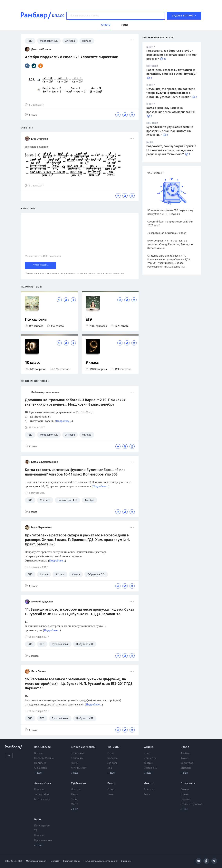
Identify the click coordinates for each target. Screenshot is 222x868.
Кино (147, 753)
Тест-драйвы (42, 794)
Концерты (150, 758)
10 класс (32, 363)
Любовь (112, 763)
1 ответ (31, 115)
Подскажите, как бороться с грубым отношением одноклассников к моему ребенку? (171, 55)
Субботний (78, 783)
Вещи (74, 799)
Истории (76, 790)
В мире (39, 753)
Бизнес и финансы (83, 747)
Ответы (112, 790)
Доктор (149, 783)
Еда (110, 768)
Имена (184, 794)
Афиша (149, 747)
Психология (36, 320)
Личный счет (79, 768)
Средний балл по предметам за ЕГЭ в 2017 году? (170, 223)
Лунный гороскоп (191, 804)
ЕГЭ (89, 320)
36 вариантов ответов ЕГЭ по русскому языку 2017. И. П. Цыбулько (170, 212)
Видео (39, 820)
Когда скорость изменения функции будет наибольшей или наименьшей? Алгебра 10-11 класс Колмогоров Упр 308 (75, 472)
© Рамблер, (11, 861)
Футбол (185, 753)
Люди (75, 794)
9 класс (92, 363)
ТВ (36, 831)
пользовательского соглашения (106, 273)
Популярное (42, 826)
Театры (148, 763)
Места (75, 804)
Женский (113, 747)
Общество (41, 768)
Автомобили (43, 783)
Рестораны (151, 768)
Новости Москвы (44, 758)
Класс (111, 783)
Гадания (185, 799)
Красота (112, 758)
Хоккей (185, 758)
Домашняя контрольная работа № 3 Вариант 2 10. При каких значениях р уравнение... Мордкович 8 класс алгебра (75, 402)
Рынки (75, 763)
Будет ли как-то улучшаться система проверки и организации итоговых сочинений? (170, 131)
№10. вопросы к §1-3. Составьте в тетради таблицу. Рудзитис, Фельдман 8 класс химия (170, 244)
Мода (111, 753)
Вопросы (150, 790)
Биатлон (186, 768)
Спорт (185, 747)
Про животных (43, 840)
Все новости (42, 747)
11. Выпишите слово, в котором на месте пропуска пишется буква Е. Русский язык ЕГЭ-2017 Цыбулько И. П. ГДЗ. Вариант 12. (80, 612)
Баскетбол (187, 763)
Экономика (78, 753)
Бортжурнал (42, 799)
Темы (111, 794)
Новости (39, 790)
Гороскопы (188, 783)
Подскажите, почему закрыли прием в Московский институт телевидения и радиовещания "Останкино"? (171, 150)
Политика (40, 763)
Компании (77, 758)
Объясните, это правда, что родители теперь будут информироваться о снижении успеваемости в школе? (171, 93)
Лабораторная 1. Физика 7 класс (167, 233)
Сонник (185, 790)
